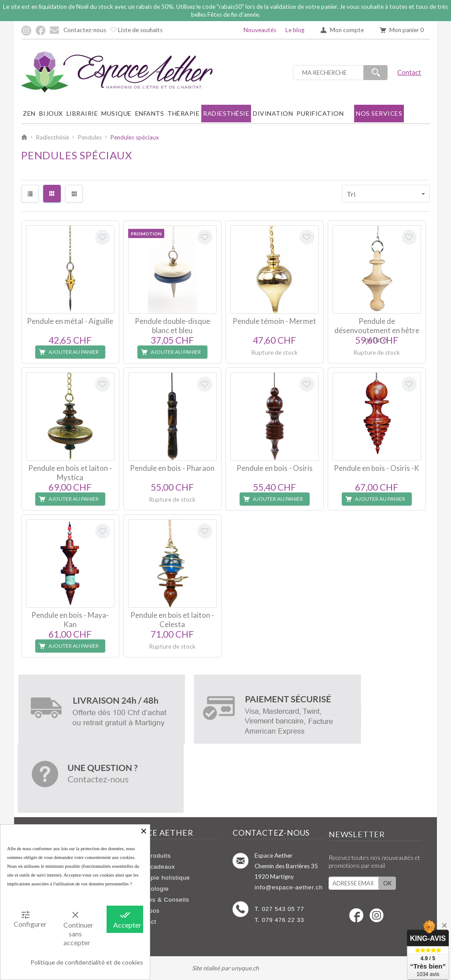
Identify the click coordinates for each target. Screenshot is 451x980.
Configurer (29, 919)
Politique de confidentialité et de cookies (87, 962)
